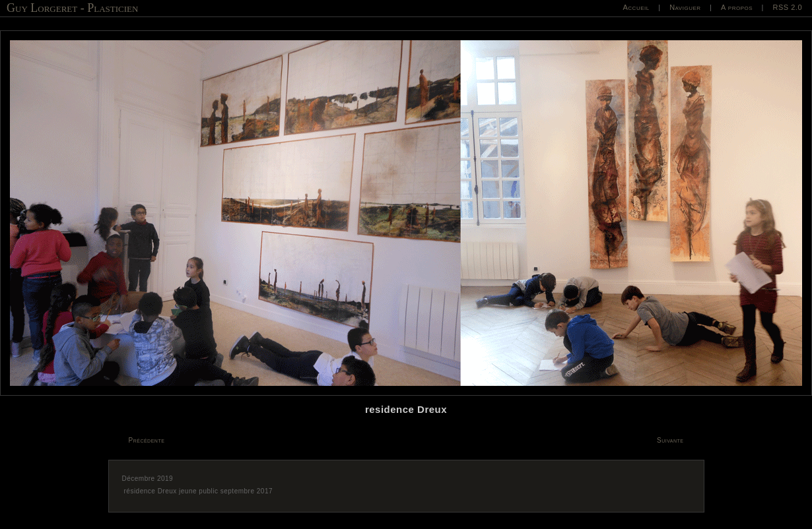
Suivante (670, 440)
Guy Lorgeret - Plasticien (72, 8)
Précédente (147, 440)
